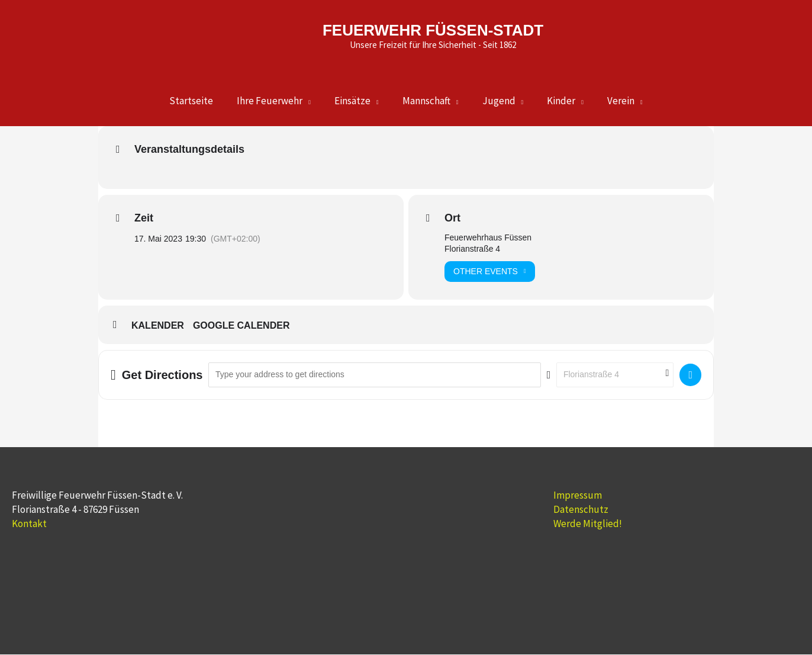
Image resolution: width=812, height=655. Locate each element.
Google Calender (241, 326)
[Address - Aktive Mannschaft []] (374, 375)
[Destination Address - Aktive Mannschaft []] (615, 375)
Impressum (578, 496)
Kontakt (29, 524)
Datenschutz (581, 510)
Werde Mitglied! (588, 524)
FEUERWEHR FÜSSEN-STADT (431, 23)
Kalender (158, 326)
